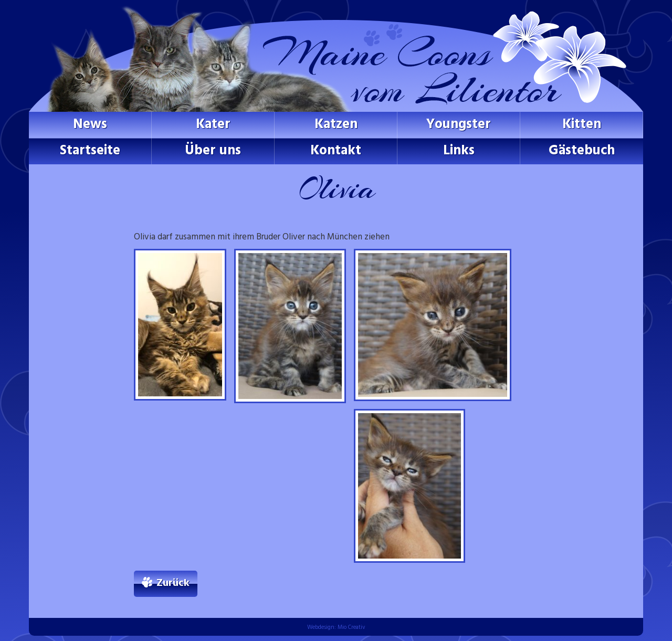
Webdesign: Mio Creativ (336, 627)
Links (459, 151)
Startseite (90, 151)
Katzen (336, 125)
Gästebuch (582, 151)
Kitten (582, 125)
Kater (213, 125)
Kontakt (336, 151)
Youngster (459, 125)
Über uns (213, 151)
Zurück (173, 583)
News (90, 125)
